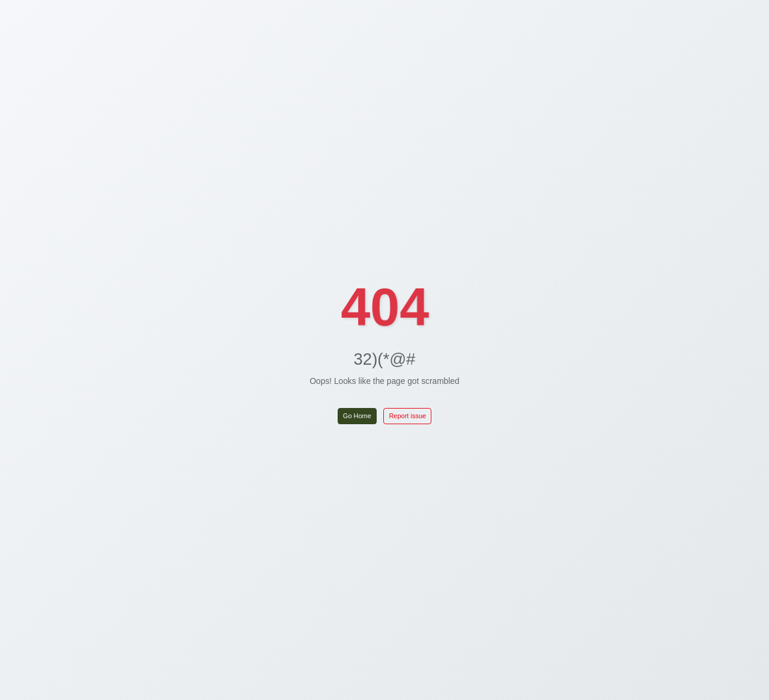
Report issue (407, 416)
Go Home (357, 416)
